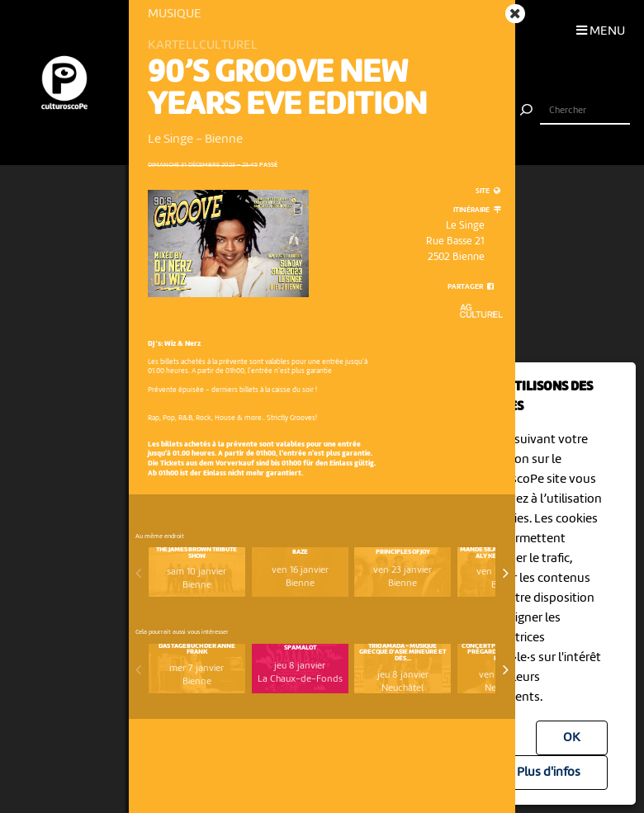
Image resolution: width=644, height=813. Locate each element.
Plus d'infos (549, 773)
